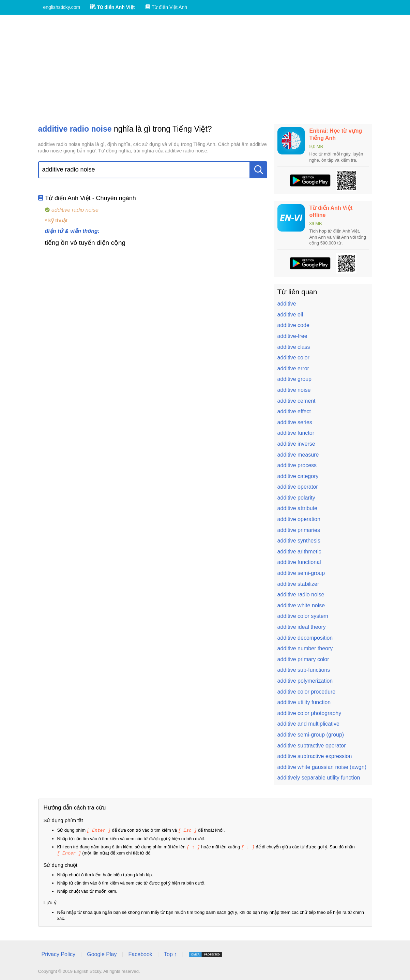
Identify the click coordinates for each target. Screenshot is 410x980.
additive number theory (305, 648)
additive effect (294, 411)
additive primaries (299, 530)
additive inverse (296, 444)
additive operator (298, 487)
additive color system (303, 616)
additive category (298, 476)
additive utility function (304, 702)
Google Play (102, 953)
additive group (295, 379)
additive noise (294, 390)
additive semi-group (301, 573)
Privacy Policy (59, 953)
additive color (293, 358)
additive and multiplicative (308, 724)
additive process (297, 465)
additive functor (296, 433)
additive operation (299, 519)
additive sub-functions (304, 670)
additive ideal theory (302, 627)
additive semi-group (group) (311, 735)
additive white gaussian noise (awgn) (322, 767)
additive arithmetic (299, 552)
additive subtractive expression (315, 756)
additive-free (292, 336)
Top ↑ (170, 953)
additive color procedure (307, 692)
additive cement (297, 401)
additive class (294, 347)
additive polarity (296, 498)
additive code (293, 325)
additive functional (299, 562)
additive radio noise (301, 595)
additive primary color (303, 659)
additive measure (298, 455)
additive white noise (301, 605)
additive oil (290, 315)
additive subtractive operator (312, 746)
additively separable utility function (319, 778)
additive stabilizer (298, 584)
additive (287, 304)
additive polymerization (305, 681)
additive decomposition (305, 638)
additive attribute (297, 508)
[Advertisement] (205, 69)
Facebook (140, 953)
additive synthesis (299, 541)
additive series (295, 422)
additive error (293, 368)
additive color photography (309, 713)
